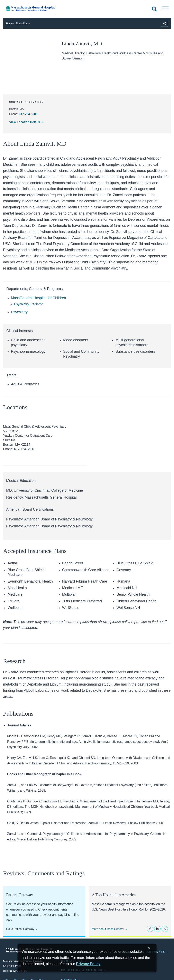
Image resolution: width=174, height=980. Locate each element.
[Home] (36, 9)
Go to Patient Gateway (20, 929)
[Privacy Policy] (88, 964)
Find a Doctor (23, 23)
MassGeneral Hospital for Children (39, 298)
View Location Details (25, 122)
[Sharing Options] (164, 23)
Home (9, 23)
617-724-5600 (28, 114)
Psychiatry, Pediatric (29, 304)
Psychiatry (19, 312)
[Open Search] (154, 9)
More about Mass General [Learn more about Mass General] (108, 929)
